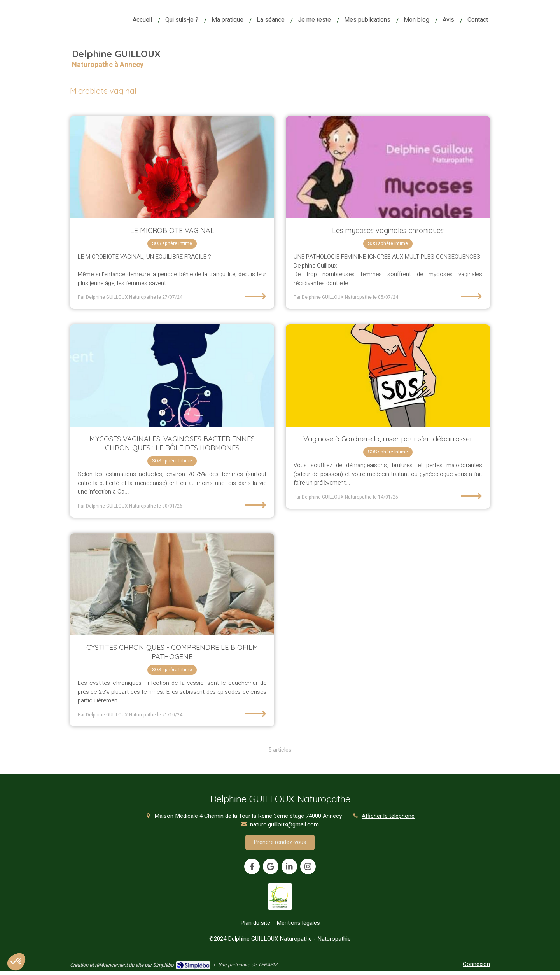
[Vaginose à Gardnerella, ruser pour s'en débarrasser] (388, 375)
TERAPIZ (268, 965)
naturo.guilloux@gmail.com (284, 824)
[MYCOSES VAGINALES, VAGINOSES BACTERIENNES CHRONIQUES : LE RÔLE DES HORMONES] (172, 375)
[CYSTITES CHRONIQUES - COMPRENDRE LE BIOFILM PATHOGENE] (172, 584)
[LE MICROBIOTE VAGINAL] (172, 167)
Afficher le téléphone (388, 816)
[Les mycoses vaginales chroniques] (388, 167)
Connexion (476, 964)
